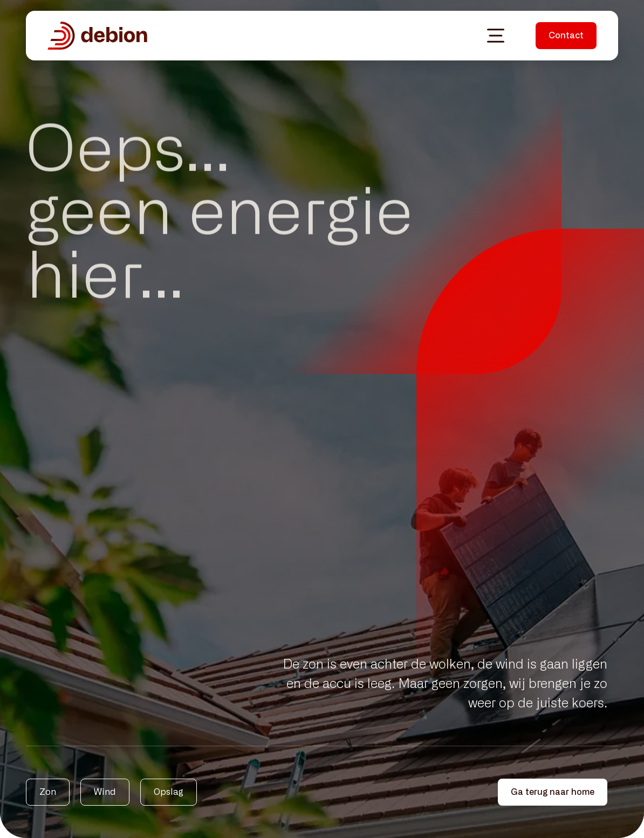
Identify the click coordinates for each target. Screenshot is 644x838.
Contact (566, 36)
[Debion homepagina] (97, 36)
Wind (105, 792)
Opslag (169, 792)
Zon (48, 792)
